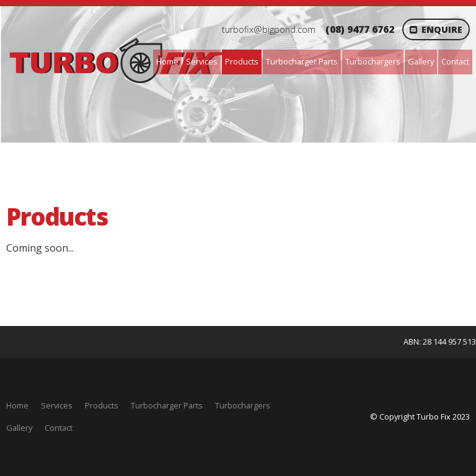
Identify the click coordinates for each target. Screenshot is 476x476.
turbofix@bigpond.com (269, 29)
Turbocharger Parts (302, 61)
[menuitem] (17, 406)
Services (202, 61)
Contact (455, 61)
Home (167, 61)
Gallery (421, 61)
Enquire (442, 29)
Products (242, 61)
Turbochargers (373, 61)
